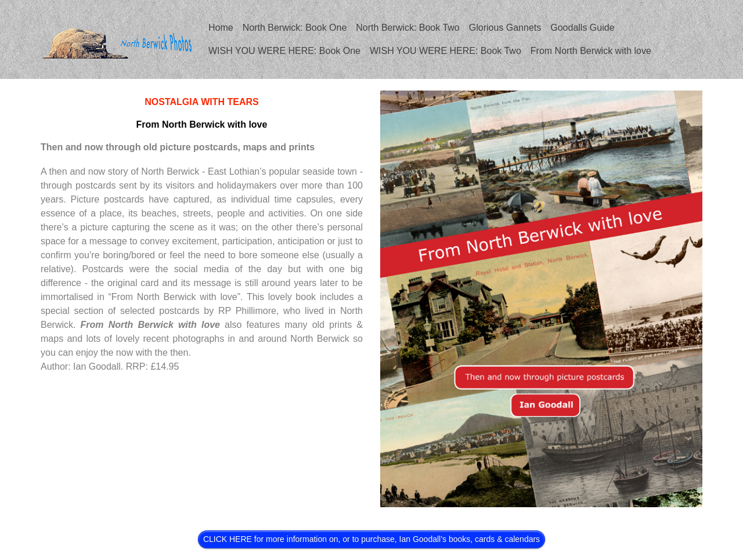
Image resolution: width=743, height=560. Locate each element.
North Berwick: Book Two (407, 28)
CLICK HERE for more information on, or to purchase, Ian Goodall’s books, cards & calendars (371, 539)
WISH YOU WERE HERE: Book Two (446, 51)
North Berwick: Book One (295, 28)
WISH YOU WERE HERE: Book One (284, 51)
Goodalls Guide (582, 28)
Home (221, 28)
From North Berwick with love (591, 51)
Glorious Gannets (505, 28)
